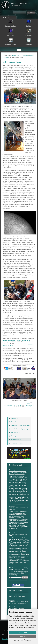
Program (25, 56)
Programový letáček (11, 45)
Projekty (29, 26)
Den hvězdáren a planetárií (16, 608)
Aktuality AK (11, 35)
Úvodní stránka (17, 56)
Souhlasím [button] (23, 632)
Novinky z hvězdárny (17, 465)
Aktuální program (16, 591)
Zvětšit (30, 403)
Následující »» (30, 406)
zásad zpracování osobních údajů (17, 574)
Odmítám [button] (23, 636)
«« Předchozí (8, 406)
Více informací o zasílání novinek (18, 580)
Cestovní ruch (29, 35)
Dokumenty (29, 45)
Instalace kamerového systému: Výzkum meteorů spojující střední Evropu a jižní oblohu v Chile (18, 472)
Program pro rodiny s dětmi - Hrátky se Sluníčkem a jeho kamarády (19, 602)
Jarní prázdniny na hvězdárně (17, 597)
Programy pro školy (11, 26)
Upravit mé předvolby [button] (23, 640)
